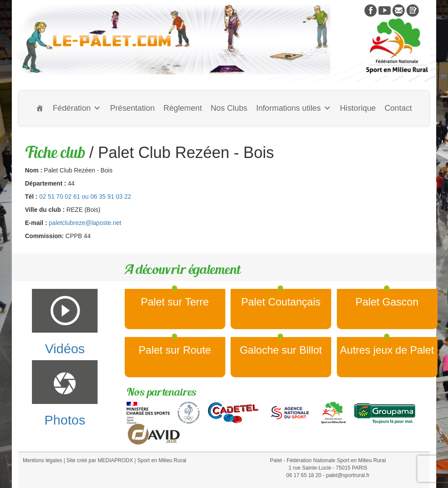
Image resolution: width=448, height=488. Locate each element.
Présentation (132, 108)
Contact (398, 108)
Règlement (183, 108)
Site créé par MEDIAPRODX (100, 460)
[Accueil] (40, 108)
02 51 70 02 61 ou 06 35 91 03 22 (85, 197)
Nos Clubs (229, 108)
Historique (358, 108)
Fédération (77, 108)
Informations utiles (294, 108)
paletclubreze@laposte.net (85, 223)
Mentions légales (42, 460)
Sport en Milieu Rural (162, 460)
